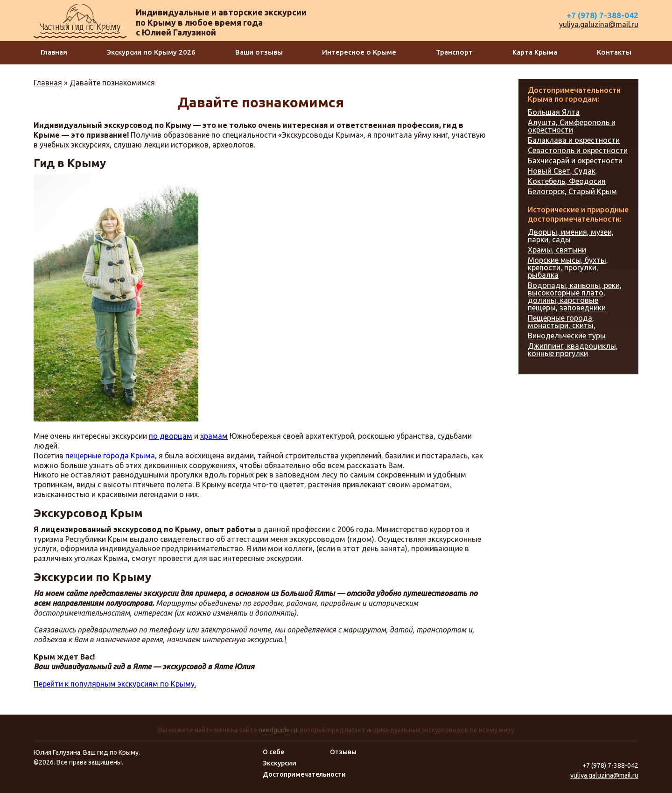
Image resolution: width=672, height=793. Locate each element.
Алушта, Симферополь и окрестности (572, 126)
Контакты (614, 52)
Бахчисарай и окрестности (575, 161)
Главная (54, 52)
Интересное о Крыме (359, 52)
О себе (273, 752)
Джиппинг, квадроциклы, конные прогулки (573, 350)
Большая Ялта (554, 112)
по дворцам (171, 436)
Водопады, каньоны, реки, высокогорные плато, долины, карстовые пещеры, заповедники (575, 296)
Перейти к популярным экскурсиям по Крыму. (115, 684)
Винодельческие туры (567, 336)
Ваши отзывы (259, 52)
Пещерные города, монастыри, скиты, (562, 322)
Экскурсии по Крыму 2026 (151, 52)
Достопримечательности (304, 774)
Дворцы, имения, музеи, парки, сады (571, 236)
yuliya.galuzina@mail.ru (599, 24)
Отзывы (343, 752)
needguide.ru (278, 730)
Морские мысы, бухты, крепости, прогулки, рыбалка (568, 267)
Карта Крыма (535, 52)
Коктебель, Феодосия (567, 181)
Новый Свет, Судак (562, 171)
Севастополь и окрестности (578, 150)
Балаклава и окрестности (574, 140)
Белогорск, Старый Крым (572, 191)
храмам (214, 436)
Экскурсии (280, 763)
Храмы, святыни (557, 250)
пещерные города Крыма (110, 456)
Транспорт (454, 52)
